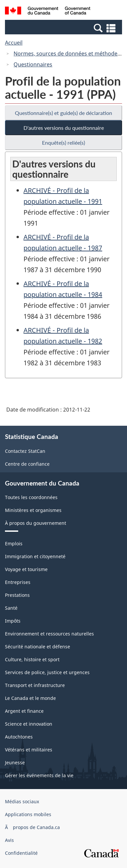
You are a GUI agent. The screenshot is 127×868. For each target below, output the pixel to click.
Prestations (17, 595)
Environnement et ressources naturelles (49, 634)
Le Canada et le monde (30, 698)
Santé (11, 608)
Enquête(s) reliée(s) (63, 143)
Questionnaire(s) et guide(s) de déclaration (63, 113)
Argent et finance (24, 711)
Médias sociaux (22, 801)
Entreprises (18, 582)
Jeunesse (15, 762)
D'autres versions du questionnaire (64, 128)
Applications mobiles (28, 814)
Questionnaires (33, 64)
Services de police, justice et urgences (47, 672)
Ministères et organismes (33, 510)
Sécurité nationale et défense (38, 647)
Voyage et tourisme (26, 569)
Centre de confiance (27, 464)
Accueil (14, 43)
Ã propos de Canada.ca (32, 827)
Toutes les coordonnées (31, 497)
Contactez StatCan (25, 451)
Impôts (13, 621)
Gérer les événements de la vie (39, 775)
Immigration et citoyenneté (35, 556)
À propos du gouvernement (36, 523)
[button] (64, 28)
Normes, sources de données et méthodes (67, 54)
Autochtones (19, 737)
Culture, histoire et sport (32, 659)
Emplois (14, 543)
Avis (9, 840)
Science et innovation (29, 724)
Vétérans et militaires (29, 750)
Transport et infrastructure (35, 685)
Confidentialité (21, 853)
